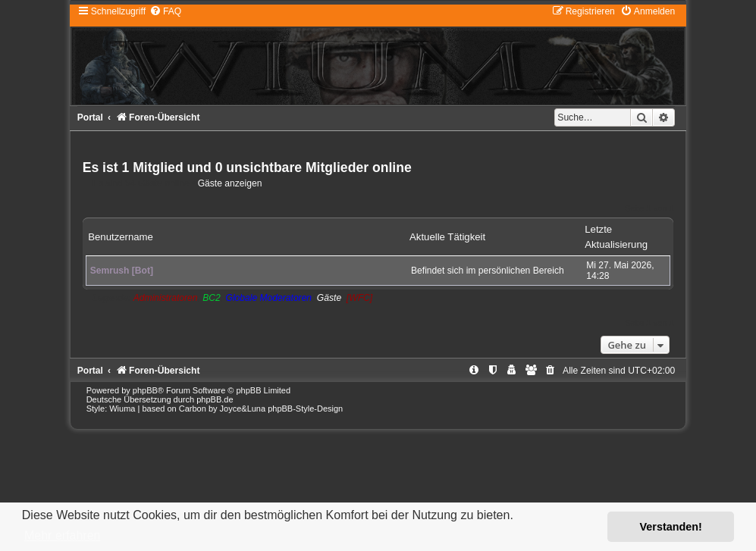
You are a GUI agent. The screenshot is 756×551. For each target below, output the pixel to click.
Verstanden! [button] (671, 527)
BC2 (212, 298)
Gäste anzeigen (230, 183)
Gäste (329, 298)
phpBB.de (215, 399)
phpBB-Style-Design (305, 409)
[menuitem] (165, 11)
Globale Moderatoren (268, 298)
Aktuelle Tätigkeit (447, 237)
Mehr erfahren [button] (63, 535)
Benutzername (121, 237)
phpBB (145, 390)
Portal (90, 117)
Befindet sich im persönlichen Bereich (488, 271)
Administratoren (166, 298)
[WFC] (359, 298)
